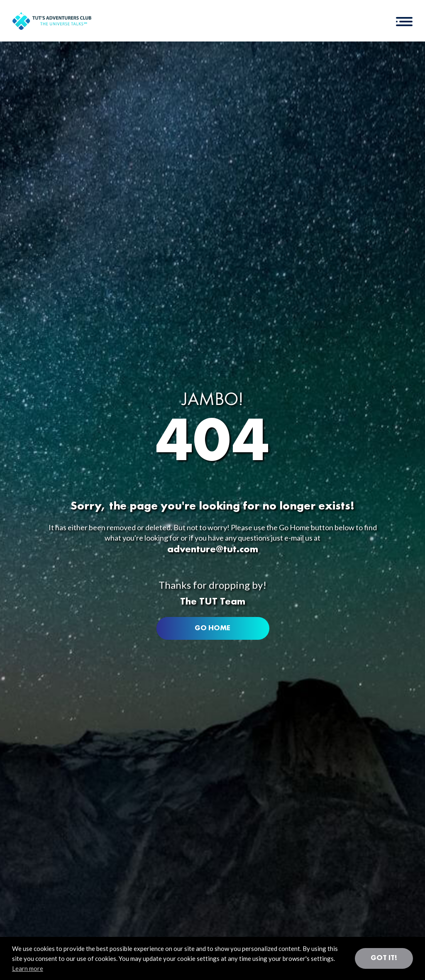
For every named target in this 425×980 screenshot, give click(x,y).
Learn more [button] (28, 968)
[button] (404, 21)
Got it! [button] (384, 958)
